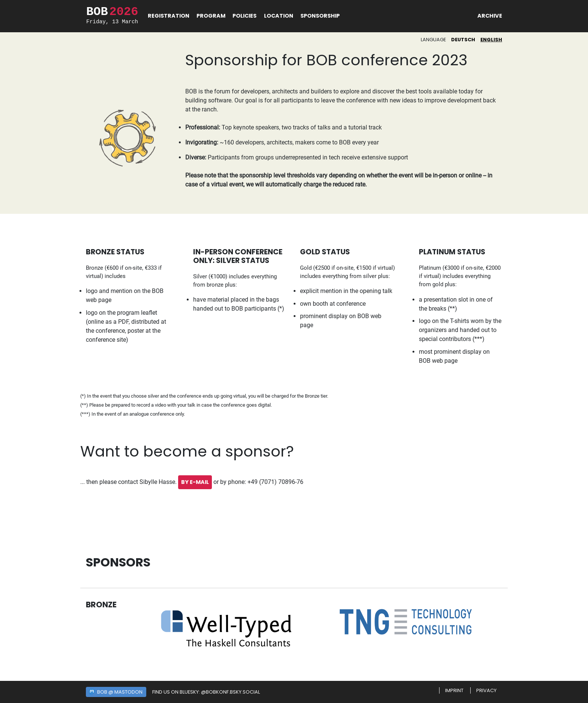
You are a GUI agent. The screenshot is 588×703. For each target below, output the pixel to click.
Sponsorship (320, 16)
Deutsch (463, 40)
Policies (244, 16)
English (491, 40)
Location (279, 16)
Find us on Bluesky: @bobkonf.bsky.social (206, 692)
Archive (490, 16)
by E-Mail (195, 482)
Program (211, 16)
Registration (169, 16)
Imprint (454, 690)
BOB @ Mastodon (120, 692)
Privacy (486, 690)
